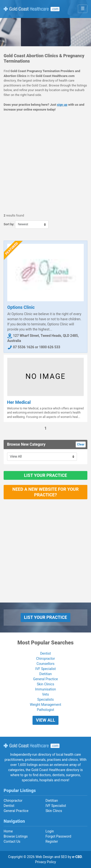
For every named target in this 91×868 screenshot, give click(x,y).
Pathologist (45, 710)
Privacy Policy (45, 862)
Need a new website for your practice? (45, 492)
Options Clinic (21, 307)
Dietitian (45, 674)
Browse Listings (16, 836)
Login (50, 831)
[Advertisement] (45, 163)
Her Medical (19, 402)
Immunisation (46, 689)
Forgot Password (58, 836)
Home (8, 831)
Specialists (46, 699)
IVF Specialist (45, 669)
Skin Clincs (54, 811)
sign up (62, 105)
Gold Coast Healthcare (32, 746)
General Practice (45, 679)
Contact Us (12, 841)
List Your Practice (45, 475)
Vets (46, 694)
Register (52, 841)
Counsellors (46, 664)
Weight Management (45, 705)
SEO (64, 857)
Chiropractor (45, 659)
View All (45, 720)
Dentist (45, 653)
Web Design (44, 857)
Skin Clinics (46, 684)
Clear (81, 444)
